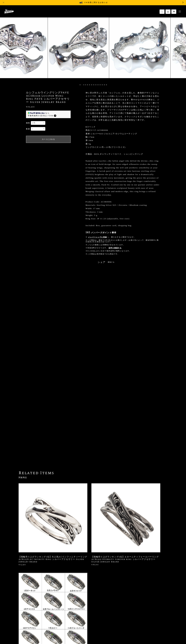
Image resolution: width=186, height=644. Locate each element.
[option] (93, 50)
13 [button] (103, 85)
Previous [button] (4, 50)
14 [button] (105, 85)
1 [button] (80, 85)
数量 (28, 129)
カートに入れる (48, 139)
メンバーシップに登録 (97, 237)
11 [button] (99, 85)
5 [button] (88, 85)
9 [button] (95, 85)
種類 (28, 123)
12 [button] (101, 85)
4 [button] (86, 85)
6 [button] (90, 85)
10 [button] (97, 85)
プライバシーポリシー (30, 628)
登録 (146, 586)
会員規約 (67, 628)
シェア (102, 262)
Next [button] (182, 50)
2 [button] (82, 85)
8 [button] (93, 85)
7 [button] (91, 85)
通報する (111, 262)
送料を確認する (115, 248)
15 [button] (107, 85)
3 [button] (84, 85)
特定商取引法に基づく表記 (52, 628)
